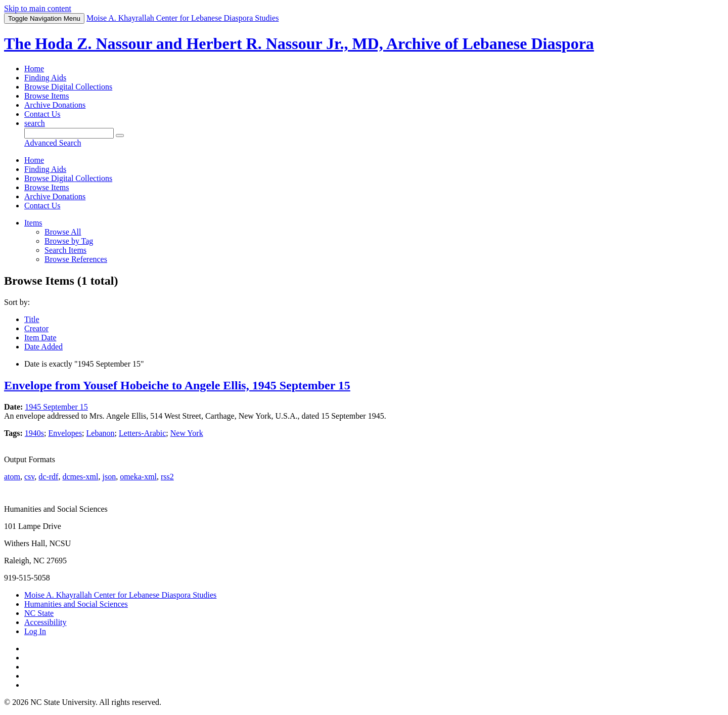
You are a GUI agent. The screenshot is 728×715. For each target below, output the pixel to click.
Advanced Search (53, 143)
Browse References (76, 259)
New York (187, 433)
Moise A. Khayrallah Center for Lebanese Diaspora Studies (120, 595)
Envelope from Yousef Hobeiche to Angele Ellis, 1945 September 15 (177, 385)
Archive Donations (55, 105)
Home (34, 69)
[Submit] (120, 136)
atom (12, 477)
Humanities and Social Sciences (76, 604)
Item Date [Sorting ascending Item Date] (40, 338)
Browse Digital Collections (68, 87)
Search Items (65, 250)
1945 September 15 (56, 407)
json (109, 477)
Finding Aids (45, 78)
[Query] (69, 133)
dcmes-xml (80, 477)
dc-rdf (48, 477)
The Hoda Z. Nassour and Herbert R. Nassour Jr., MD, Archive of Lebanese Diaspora (299, 43)
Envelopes (65, 433)
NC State (39, 613)
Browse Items (47, 96)
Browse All (63, 232)
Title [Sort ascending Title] (32, 319)
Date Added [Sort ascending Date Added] (43, 347)
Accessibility (45, 622)
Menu (44, 18)
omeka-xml (138, 477)
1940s (34, 433)
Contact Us (42, 114)
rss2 (167, 477)
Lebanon (101, 433)
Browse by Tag (69, 241)
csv (29, 477)
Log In (35, 631)
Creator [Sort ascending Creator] (36, 328)
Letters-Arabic (142, 433)
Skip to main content (38, 8)
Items (33, 223)
